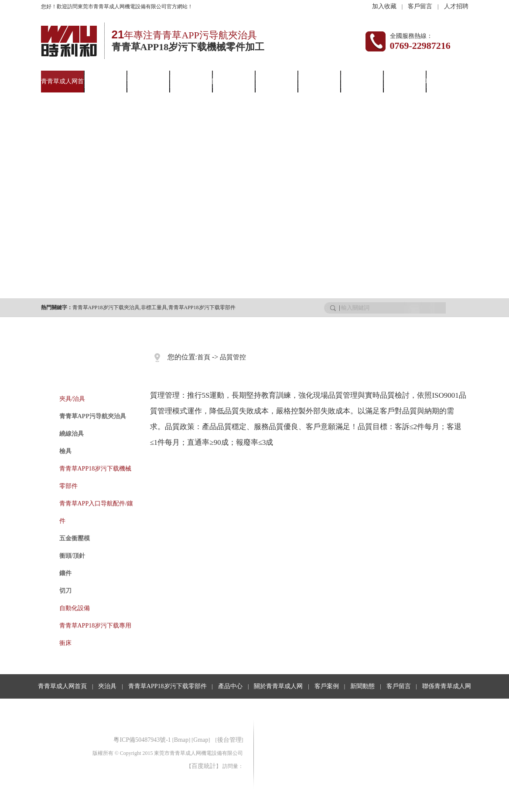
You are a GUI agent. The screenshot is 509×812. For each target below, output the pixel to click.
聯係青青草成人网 (447, 686)
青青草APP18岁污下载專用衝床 (96, 634)
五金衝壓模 (75, 538)
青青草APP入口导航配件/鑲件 (96, 512)
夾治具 (105, 81)
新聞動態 (319, 81)
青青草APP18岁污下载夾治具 (106, 307)
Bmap (181, 740)
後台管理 (229, 740)
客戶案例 (276, 81)
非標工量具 (154, 307)
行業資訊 (362, 81)
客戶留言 (420, 6)
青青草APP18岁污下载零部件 (202, 307)
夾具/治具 (72, 399)
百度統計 (204, 766)
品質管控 (233, 357)
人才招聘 (456, 6)
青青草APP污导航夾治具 (93, 416)
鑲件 (65, 573)
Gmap (201, 740)
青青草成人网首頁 (62, 686)
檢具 (65, 451)
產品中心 (191, 81)
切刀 (65, 591)
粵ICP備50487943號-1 (142, 740)
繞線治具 (72, 434)
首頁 (204, 357)
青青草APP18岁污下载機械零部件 (96, 477)
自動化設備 (75, 608)
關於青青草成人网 (278, 686)
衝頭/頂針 (72, 556)
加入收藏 (384, 6)
